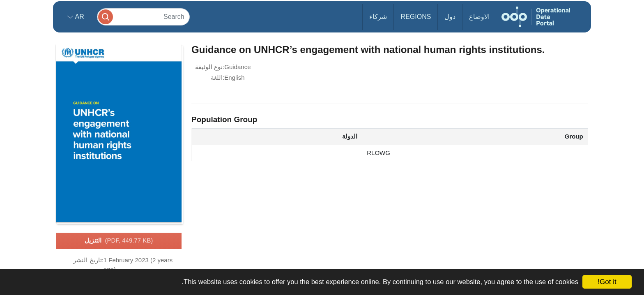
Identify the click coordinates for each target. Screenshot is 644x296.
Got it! (607, 282)
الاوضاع (479, 17)
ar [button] (79, 17)
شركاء (378, 17)
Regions (416, 17)
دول (450, 17)
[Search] (143, 17)
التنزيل (119, 241)
